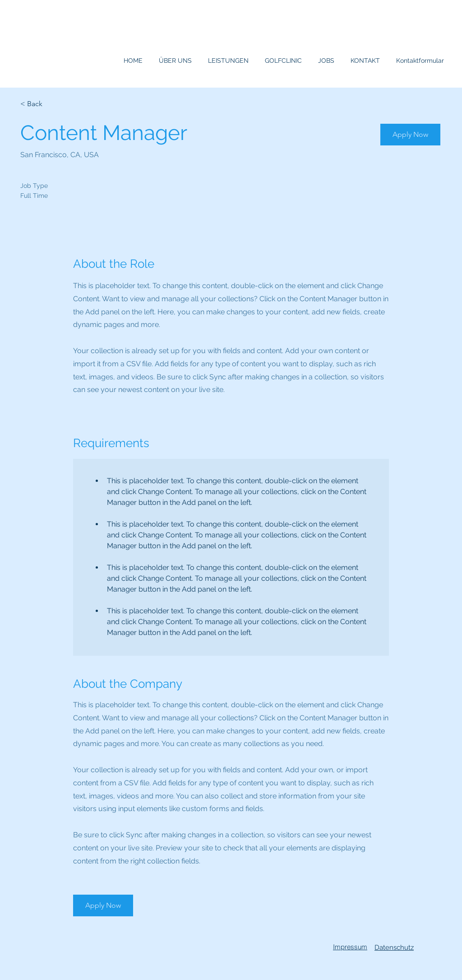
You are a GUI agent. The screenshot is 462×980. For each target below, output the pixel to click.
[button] (410, 135)
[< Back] (52, 104)
